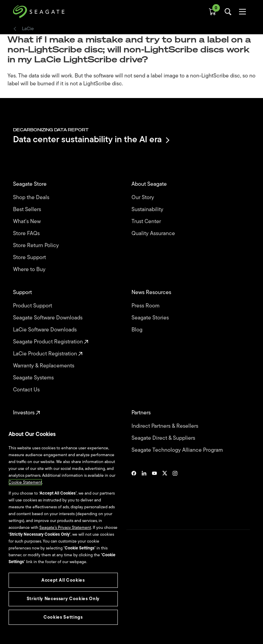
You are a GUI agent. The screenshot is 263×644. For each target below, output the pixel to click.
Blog (138, 330)
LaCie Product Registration (48, 354)
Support (23, 293)
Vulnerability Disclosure (34, 616)
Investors (27, 413)
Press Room (146, 306)
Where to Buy (30, 270)
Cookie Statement (25, 482)
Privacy (20, 605)
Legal (18, 593)
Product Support (33, 306)
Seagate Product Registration (51, 342)
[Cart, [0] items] (212, 12)
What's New (28, 222)
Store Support (30, 258)
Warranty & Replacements (44, 366)
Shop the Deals (33, 198)
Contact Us (27, 390)
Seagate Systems (34, 378)
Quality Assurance (154, 234)
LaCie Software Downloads (46, 330)
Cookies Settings (29, 628)
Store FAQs (27, 234)
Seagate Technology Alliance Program (178, 450)
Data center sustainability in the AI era (91, 140)
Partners (142, 413)
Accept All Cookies (63, 580)
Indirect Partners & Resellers (166, 426)
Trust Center (147, 222)
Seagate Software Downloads (48, 318)
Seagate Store (30, 184)
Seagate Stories (151, 318)
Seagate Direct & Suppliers (164, 438)
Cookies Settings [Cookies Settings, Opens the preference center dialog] (63, 617)
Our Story (143, 198)
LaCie (28, 29)
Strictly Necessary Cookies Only (63, 599)
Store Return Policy (37, 246)
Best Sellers (28, 210)
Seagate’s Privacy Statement (65, 527)
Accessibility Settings (32, 633)
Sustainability (148, 210)
